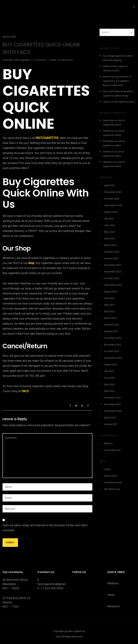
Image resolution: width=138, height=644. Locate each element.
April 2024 (109, 239)
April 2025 (109, 186)
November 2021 (112, 404)
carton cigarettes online (114, 123)
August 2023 (111, 292)
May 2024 (109, 232)
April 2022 (109, 391)
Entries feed (111, 476)
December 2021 (112, 398)
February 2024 (112, 252)
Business (108, 444)
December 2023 (113, 265)
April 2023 (109, 312)
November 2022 (113, 345)
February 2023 (112, 325)
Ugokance (108, 162)
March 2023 (110, 318)
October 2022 (112, 351)
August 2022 (111, 365)
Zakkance (108, 131)
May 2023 (109, 305)
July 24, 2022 (9, 37)
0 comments (40, 60)
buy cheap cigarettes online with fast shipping (118, 58)
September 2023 (113, 285)
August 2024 (111, 212)
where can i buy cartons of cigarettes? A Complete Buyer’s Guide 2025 (117, 81)
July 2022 (109, 371)
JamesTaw (108, 121)
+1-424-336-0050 (52, 588)
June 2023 (109, 298)
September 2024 (113, 205)
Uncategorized (65, 60)
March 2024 (110, 245)
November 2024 (113, 192)
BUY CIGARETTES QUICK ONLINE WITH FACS (41, 48)
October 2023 (112, 278)
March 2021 (110, 418)
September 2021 (113, 411)
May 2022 (109, 385)
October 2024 (112, 199)
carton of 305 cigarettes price (119, 102)
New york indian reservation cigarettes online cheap (118, 94)
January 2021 (111, 424)
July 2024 (109, 219)
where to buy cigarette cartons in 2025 (115, 69)
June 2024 (109, 225)
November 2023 (113, 272)
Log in (107, 469)
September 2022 (113, 358)
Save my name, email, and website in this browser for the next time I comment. (45, 528)
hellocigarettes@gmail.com (54, 584)
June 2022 (109, 378)
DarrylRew (108, 141)
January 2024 (111, 259)
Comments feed (113, 483)
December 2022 (113, 338)
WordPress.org (112, 489)
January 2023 (111, 331)
